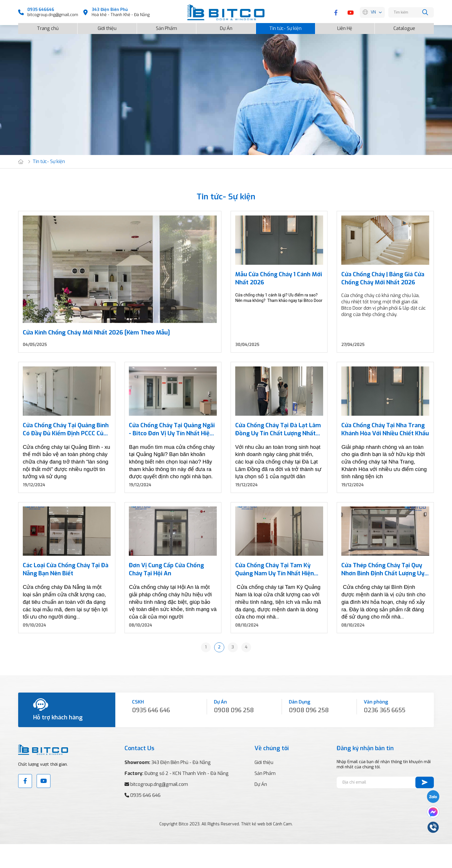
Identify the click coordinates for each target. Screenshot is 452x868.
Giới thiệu (107, 25)
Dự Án (226, 25)
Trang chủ (48, 25)
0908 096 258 (234, 734)
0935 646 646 (151, 734)
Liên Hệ (345, 25)
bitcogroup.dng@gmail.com (53, 15)
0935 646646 (41, 10)
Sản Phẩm (166, 25)
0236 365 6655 (385, 734)
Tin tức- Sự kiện (285, 25)
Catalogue (404, 25)
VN (373, 12)
